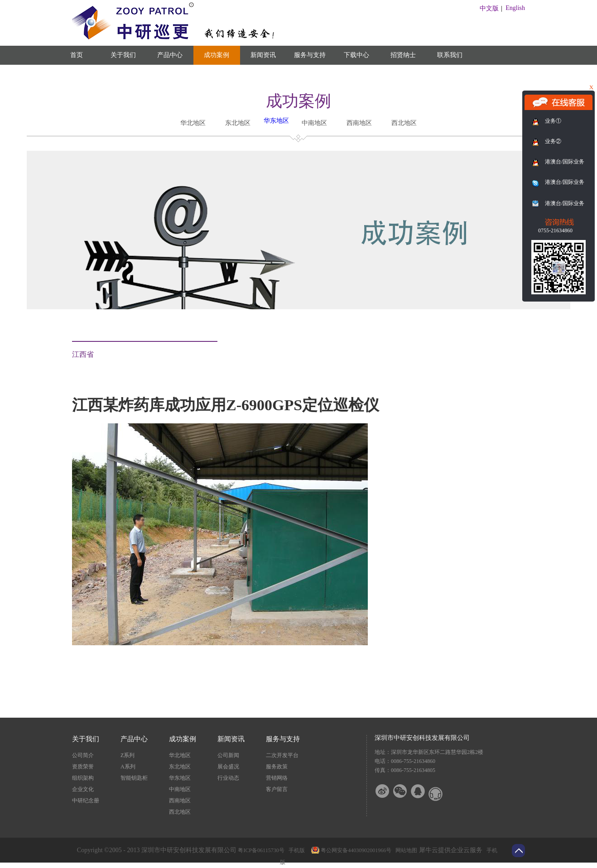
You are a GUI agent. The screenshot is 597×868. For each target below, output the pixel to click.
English (515, 8)
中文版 (489, 8)
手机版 (295, 850)
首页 (77, 55)
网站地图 (405, 850)
